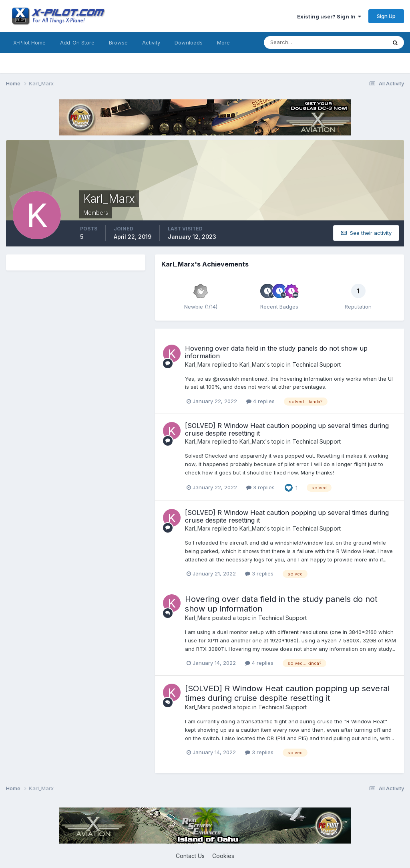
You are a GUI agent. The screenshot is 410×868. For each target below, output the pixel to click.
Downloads (189, 42)
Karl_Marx (198, 364)
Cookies (223, 856)
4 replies (260, 401)
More (223, 42)
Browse (118, 42)
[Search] (299, 42)
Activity (151, 42)
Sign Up (386, 16)
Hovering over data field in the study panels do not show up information (276, 352)
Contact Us (190, 856)
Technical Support (317, 364)
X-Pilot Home (29, 42)
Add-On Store (77, 42)
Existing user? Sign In (329, 16)
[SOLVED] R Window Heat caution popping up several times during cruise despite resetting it (287, 429)
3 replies (260, 487)
